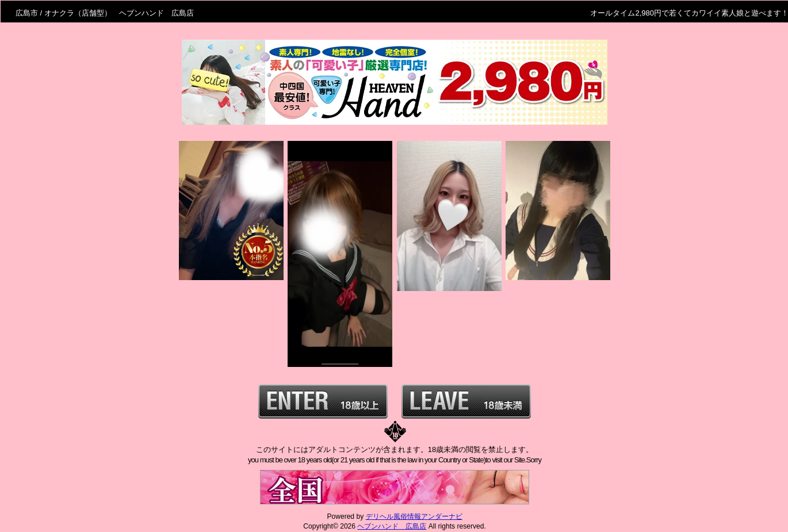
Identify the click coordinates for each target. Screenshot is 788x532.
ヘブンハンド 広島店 (392, 526)
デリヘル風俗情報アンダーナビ (414, 516)
